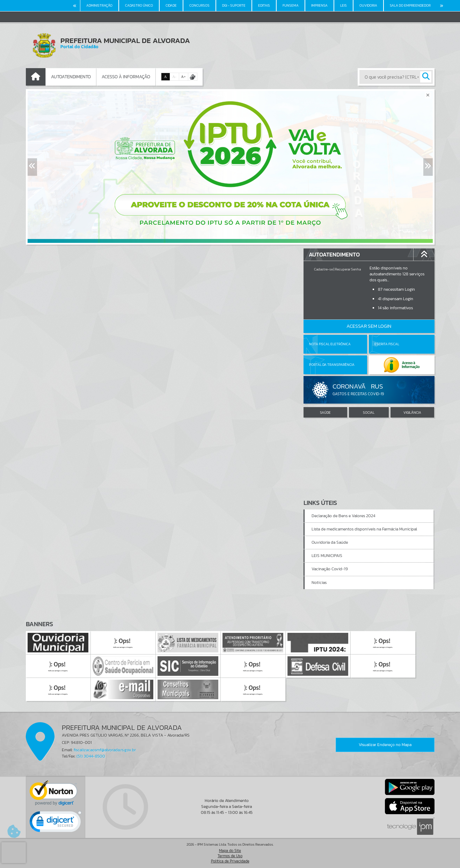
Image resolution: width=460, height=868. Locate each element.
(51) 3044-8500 (91, 756)
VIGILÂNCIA (412, 413)
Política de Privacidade (230, 861)
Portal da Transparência (332, 365)
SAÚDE (325, 413)
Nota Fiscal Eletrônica (330, 344)
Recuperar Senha (348, 269)
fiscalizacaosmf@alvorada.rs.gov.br (105, 750)
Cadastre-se (323, 269)
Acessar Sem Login (369, 326)
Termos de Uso (230, 856)
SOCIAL (369, 413)
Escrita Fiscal (387, 344)
